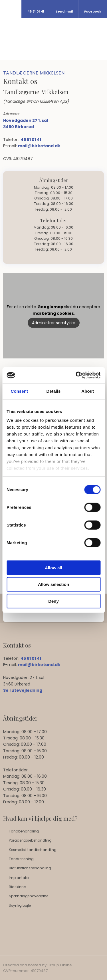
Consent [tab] (19, 391)
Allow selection (53, 584)
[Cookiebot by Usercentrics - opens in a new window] (76, 375)
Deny (53, 601)
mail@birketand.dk (39, 146)
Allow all (53, 567)
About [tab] (88, 391)
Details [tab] (54, 391)
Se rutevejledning (23, 690)
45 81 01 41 (31, 140)
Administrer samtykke (54, 323)
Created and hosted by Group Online (38, 965)
